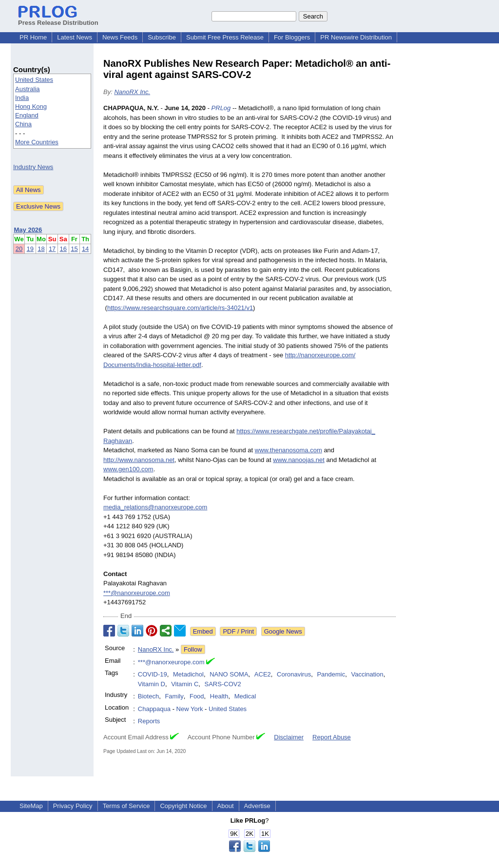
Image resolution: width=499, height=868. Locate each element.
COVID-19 (153, 674)
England (27, 115)
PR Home (33, 37)
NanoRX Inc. (132, 92)
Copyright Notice (183, 806)
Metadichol (188, 674)
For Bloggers (292, 37)
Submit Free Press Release (225, 37)
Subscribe (162, 37)
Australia (28, 89)
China (23, 124)
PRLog (221, 108)
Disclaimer (289, 737)
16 (63, 249)
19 (30, 249)
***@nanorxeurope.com (137, 593)
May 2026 (28, 230)
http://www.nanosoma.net (139, 460)
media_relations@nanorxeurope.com (155, 507)
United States (34, 80)
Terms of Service (126, 806)
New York (190, 709)
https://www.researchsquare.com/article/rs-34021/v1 (180, 308)
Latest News (75, 37)
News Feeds (120, 37)
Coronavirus (294, 674)
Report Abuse (332, 737)
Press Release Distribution (58, 19)
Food (197, 696)
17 (52, 249)
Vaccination (367, 674)
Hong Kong (31, 106)
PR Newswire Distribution (356, 37)
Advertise (257, 806)
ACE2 (263, 674)
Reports (149, 721)
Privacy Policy (73, 806)
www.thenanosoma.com (288, 450)
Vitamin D (152, 684)
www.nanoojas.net (299, 460)
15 (74, 249)
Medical (245, 696)
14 (85, 249)
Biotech (148, 696)
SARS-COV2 (223, 684)
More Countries (37, 142)
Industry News (33, 167)
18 (41, 249)
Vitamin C (185, 684)
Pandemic (331, 674)
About (226, 806)
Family (174, 696)
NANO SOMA (229, 674)
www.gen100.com (128, 469)
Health (219, 696)
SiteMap (31, 806)
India (22, 98)
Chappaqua (154, 709)
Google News (283, 631)
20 (19, 249)
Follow (193, 649)
